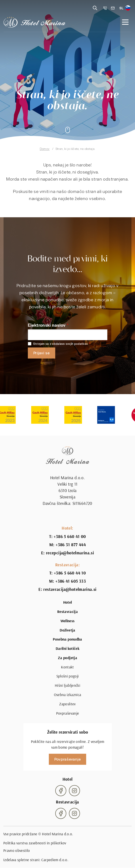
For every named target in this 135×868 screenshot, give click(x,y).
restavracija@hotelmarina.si (70, 589)
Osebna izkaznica (68, 695)
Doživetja (67, 630)
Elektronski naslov (47, 325)
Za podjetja (67, 658)
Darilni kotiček (67, 649)
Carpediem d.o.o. (55, 860)
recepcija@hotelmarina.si (70, 553)
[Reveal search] (95, 8)
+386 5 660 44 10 (70, 573)
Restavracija (67, 612)
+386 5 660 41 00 (70, 537)
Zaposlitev (67, 704)
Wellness (68, 621)
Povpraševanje (67, 713)
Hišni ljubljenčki (67, 685)
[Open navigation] (125, 22)
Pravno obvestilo (17, 851)
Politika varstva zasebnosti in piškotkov (35, 843)
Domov (45, 149)
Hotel (68, 602)
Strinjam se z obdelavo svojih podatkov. (61, 344)
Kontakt (67, 667)
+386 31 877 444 (71, 545)
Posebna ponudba (67, 639)
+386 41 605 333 (71, 581)
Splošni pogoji (68, 676)
